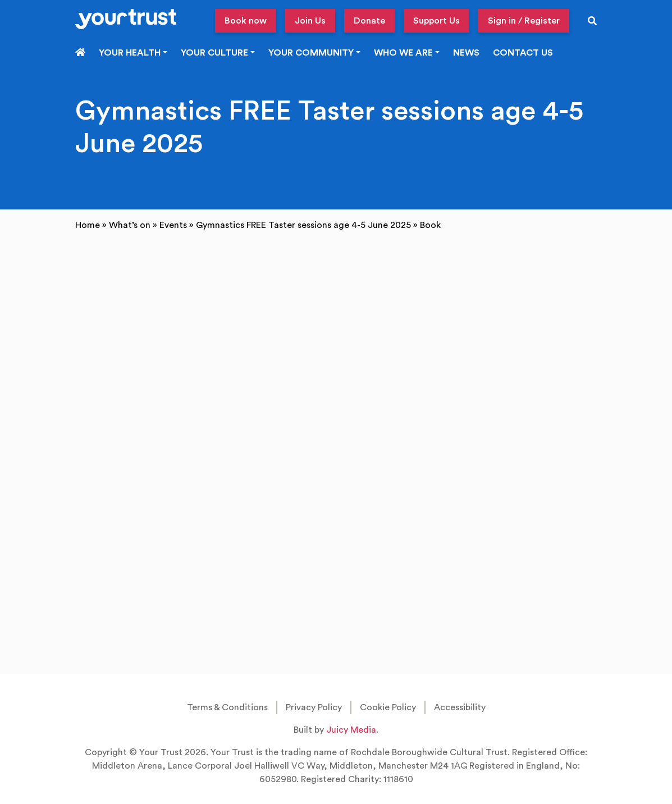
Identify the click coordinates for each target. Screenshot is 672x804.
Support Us (436, 21)
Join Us (310, 21)
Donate (369, 21)
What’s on (130, 225)
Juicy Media (351, 730)
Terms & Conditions (227, 707)
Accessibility (460, 707)
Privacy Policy (314, 707)
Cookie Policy (388, 707)
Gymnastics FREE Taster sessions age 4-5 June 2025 (303, 225)
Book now (246, 21)
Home (88, 225)
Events (173, 225)
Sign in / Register (524, 21)
